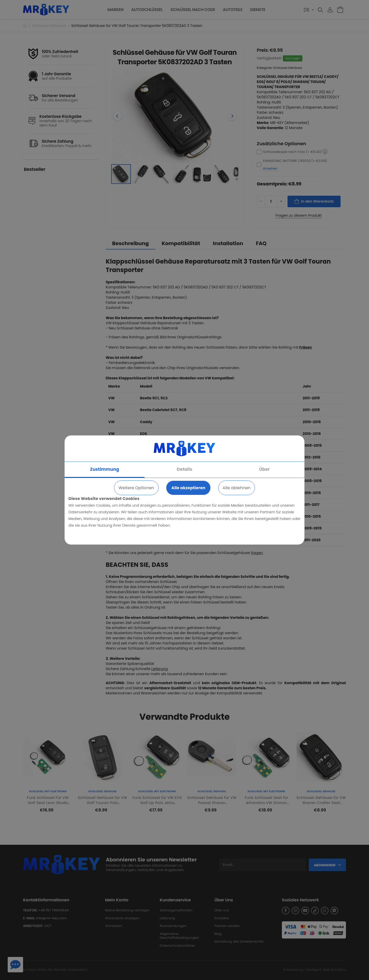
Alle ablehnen (237, 488)
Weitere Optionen (136, 488)
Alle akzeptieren (188, 488)
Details (185, 469)
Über (264, 469)
